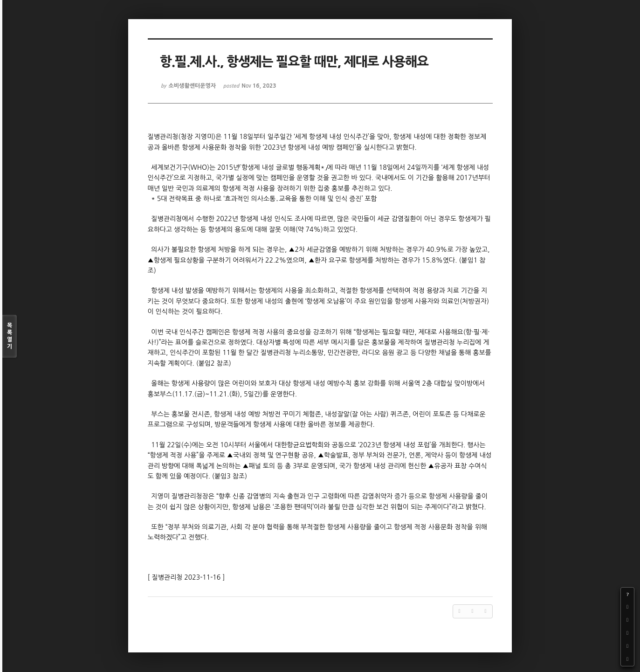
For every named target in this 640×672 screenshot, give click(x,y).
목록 (10, 336)
